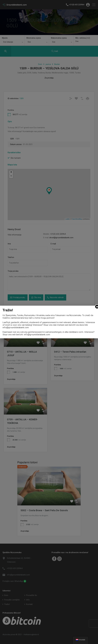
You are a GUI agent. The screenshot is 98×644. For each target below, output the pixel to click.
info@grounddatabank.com (16, 327)
